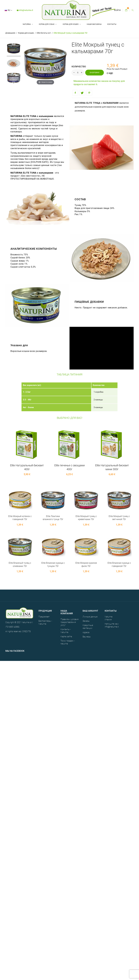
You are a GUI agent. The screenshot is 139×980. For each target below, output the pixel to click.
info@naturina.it (25, 10)
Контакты (112, 24)
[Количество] (78, 73)
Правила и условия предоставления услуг (69, 622)
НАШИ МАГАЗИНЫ (94, 24)
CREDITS (26, 631)
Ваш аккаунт (90, 611)
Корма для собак (47, 24)
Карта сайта (66, 637)
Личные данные (90, 617)
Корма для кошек (71, 24)
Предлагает (44, 617)
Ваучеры (87, 637)
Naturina (27, 24)
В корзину (95, 73)
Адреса (86, 632)
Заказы (86, 621)
